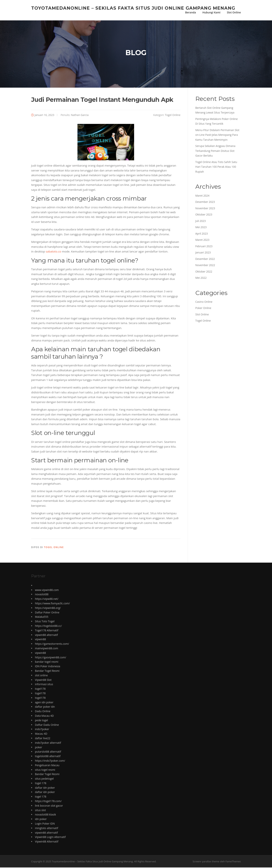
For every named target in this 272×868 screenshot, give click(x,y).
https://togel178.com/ (48, 802)
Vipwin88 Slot (43, 680)
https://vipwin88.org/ (48, 608)
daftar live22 (43, 739)
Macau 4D (41, 734)
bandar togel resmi (47, 662)
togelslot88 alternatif (48, 757)
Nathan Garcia (80, 115)
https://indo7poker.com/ (50, 761)
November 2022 (205, 266)
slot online (41, 676)
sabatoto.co (53, 252)
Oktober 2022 (204, 272)
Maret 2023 (202, 240)
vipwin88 (40, 640)
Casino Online (204, 302)
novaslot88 (42, 595)
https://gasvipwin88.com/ (51, 658)
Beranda (190, 12)
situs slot (40, 811)
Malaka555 (42, 617)
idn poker (41, 820)
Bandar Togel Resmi (47, 671)
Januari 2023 (203, 253)
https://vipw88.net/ (47, 599)
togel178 (40, 689)
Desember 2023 (205, 202)
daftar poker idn (45, 707)
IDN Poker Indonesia (48, 667)
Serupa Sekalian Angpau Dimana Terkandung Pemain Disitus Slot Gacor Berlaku (215, 151)
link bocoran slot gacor (49, 806)
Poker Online (203, 309)
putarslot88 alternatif (48, 752)
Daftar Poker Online (47, 613)
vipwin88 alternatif (46, 635)
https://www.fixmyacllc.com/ (52, 604)
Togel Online (173, 115)
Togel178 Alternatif (47, 631)
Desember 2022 (205, 259)
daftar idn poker (45, 788)
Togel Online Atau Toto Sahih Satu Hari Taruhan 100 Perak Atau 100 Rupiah (216, 167)
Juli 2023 (201, 221)
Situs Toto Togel (45, 622)
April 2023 (202, 234)
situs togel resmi (45, 770)
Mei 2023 (201, 228)
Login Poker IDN (45, 824)
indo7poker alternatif (48, 743)
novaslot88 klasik (45, 815)
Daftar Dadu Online (47, 725)
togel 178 (41, 784)
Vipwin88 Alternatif (47, 842)
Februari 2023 (204, 247)
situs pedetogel (44, 779)
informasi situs (44, 685)
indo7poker (42, 730)
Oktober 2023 (204, 215)
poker (39, 748)
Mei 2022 (201, 278)
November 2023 (205, 209)
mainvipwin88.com (47, 649)
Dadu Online (43, 712)
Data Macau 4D (44, 716)
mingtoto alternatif (47, 829)
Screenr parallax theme (206, 862)
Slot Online (234, 12)
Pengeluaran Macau (47, 766)
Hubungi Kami (211, 12)
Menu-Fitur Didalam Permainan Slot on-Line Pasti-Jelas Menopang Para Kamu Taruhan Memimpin (217, 135)
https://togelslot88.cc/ (48, 626)
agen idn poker (44, 703)
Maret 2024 (202, 196)
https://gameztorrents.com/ (52, 644)
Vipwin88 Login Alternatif (50, 838)
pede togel (41, 721)
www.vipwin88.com (47, 590)
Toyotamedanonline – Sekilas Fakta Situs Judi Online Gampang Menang (133, 8)
